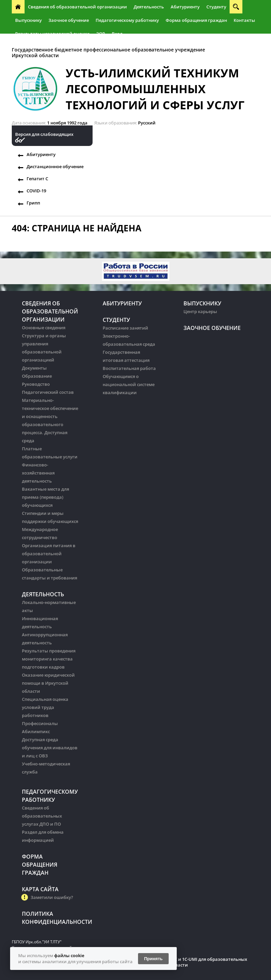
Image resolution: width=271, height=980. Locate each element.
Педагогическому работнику (127, 20)
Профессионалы (40, 723)
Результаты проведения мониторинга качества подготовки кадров (49, 659)
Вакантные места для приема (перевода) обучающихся (45, 497)
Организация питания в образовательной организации (49, 554)
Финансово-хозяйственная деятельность (38, 473)
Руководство (36, 384)
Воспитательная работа (129, 368)
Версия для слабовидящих (44, 134)
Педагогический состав (48, 392)
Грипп (33, 203)
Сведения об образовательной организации (77, 7)
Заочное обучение (69, 20)
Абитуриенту (185, 7)
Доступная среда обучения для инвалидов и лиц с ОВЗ (50, 748)
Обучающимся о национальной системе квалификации (129, 384)
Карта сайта (40, 889)
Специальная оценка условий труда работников (45, 707)
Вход (117, 34)
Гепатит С (37, 179)
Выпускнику (28, 20)
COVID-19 (36, 191)
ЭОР (101, 34)
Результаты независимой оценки (52, 34)
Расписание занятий (125, 328)
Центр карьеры (200, 311)
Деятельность (149, 7)
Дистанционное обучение (55, 166)
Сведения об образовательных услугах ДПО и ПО (42, 816)
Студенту (216, 7)
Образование (37, 376)
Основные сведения (44, 328)
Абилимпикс (36, 731)
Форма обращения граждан (196, 20)
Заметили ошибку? (52, 897)
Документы (34, 368)
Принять (153, 959)
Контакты (244, 20)
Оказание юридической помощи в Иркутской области (48, 683)
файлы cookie (69, 955)
